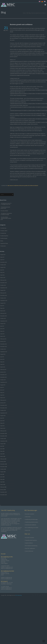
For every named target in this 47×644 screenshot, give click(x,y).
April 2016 (3, 275)
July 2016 (2, 270)
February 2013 (3, 339)
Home (24, 13)
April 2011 (3, 395)
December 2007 (4, 492)
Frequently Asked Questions (31, 540)
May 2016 (2, 272)
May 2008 (2, 479)
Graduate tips (3, 233)
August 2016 (3, 267)
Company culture (4, 231)
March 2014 (3, 311)
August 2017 (3, 255)
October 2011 (3, 380)
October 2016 (3, 265)
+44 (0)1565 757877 (5, 566)
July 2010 (2, 418)
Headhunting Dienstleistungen (31, 519)
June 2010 (3, 421)
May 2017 (2, 257)
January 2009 (3, 462)
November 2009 (4, 436)
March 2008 (3, 485)
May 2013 (2, 331)
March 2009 (3, 456)
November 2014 (4, 295)
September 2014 (4, 301)
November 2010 (4, 408)
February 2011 (3, 400)
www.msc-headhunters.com (7, 568)
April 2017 (3, 260)
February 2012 (3, 369)
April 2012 (3, 364)
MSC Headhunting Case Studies (32, 528)
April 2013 (3, 334)
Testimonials (3, 246)
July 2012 (2, 357)
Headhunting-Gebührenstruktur (32, 522)
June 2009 (3, 449)
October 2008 (3, 469)
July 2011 (2, 387)
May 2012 (2, 362)
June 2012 (3, 359)
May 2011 (2, 393)
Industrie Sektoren (29, 543)
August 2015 (3, 290)
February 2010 (3, 431)
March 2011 (3, 398)
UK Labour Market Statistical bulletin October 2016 (6, 218)
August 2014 (3, 303)
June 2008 (3, 477)
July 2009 (2, 446)
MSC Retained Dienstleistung (31, 546)
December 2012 (4, 344)
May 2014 (2, 308)
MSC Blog (29, 13)
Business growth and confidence (21, 24)
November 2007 (4, 495)
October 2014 (3, 298)
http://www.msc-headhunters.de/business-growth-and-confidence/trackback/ (23, 186)
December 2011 (4, 375)
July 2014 (2, 306)
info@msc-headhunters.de (6, 577)
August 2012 (3, 354)
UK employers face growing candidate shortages (6, 214)
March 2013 (3, 336)
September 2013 (4, 321)
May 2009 (2, 451)
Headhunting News (4, 236)
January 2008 (3, 490)
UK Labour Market (4, 211)
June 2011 (3, 390)
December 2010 (4, 405)
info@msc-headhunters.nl (6, 588)
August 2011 (3, 385)
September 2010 (4, 413)
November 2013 (4, 316)
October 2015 (3, 285)
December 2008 (4, 464)
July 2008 (2, 474)
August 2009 (3, 444)
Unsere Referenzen (29, 551)
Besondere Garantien (30, 514)
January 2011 (3, 403)
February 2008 (3, 487)
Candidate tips (3, 228)
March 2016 (3, 278)
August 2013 (3, 324)
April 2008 (3, 482)
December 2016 (4, 262)
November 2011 (4, 377)
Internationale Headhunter (31, 525)
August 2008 (3, 472)
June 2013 (3, 329)
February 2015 (3, 293)
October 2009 (3, 439)
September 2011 (4, 382)
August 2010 (3, 416)
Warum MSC (28, 530)
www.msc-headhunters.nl (6, 589)
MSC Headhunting (19, 595)
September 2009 (4, 441)
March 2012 (3, 367)
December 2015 (4, 283)
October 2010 (3, 410)
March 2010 (3, 428)
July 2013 (2, 326)
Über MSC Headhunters (30, 548)
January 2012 (3, 372)
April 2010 (3, 426)
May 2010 (2, 423)
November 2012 (4, 347)
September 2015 (4, 288)
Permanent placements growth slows (5, 208)
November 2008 (4, 467)
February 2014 (3, 313)
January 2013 (3, 341)
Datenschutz (28, 517)
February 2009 (3, 459)
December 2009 (4, 433)
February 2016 (3, 280)
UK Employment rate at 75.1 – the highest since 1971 (6, 204)
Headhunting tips (4, 238)
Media (2, 241)
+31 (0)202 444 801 (5, 586)
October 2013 (3, 318)
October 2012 (3, 349)
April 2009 (3, 454)
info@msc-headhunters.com (7, 567)
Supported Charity (4, 243)
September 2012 (4, 352)
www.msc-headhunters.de (6, 579)
